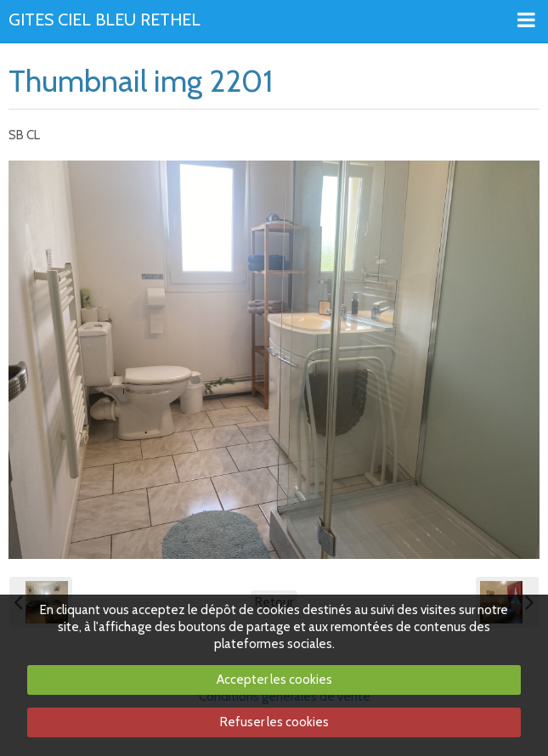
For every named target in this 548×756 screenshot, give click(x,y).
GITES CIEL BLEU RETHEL (105, 20)
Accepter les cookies (274, 680)
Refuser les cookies (274, 722)
